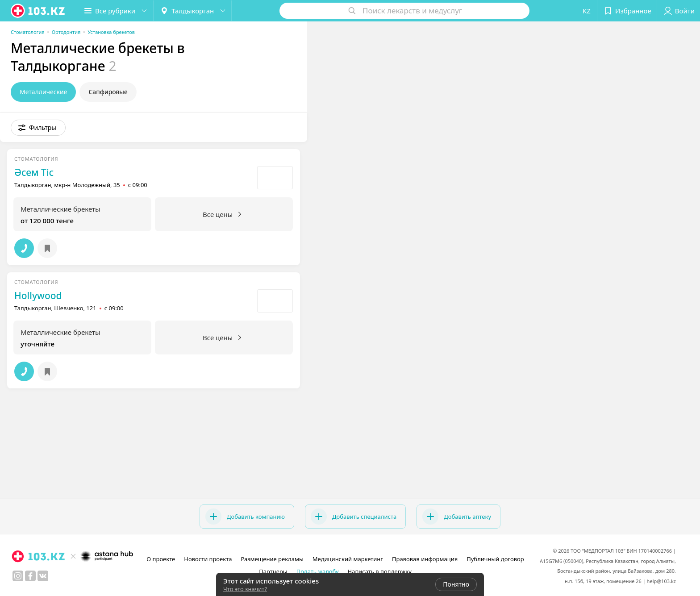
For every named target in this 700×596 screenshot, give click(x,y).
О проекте (161, 559)
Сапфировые (108, 92)
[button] (115, 11)
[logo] (38, 11)
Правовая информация (425, 559)
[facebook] (30, 576)
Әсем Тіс (34, 172)
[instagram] (18, 576)
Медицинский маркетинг (348, 559)
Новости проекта (208, 559)
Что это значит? (245, 589)
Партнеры (273, 571)
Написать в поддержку (380, 571)
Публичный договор (495, 559)
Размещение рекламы (272, 559)
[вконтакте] (43, 576)
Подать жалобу (318, 571)
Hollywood (38, 296)
